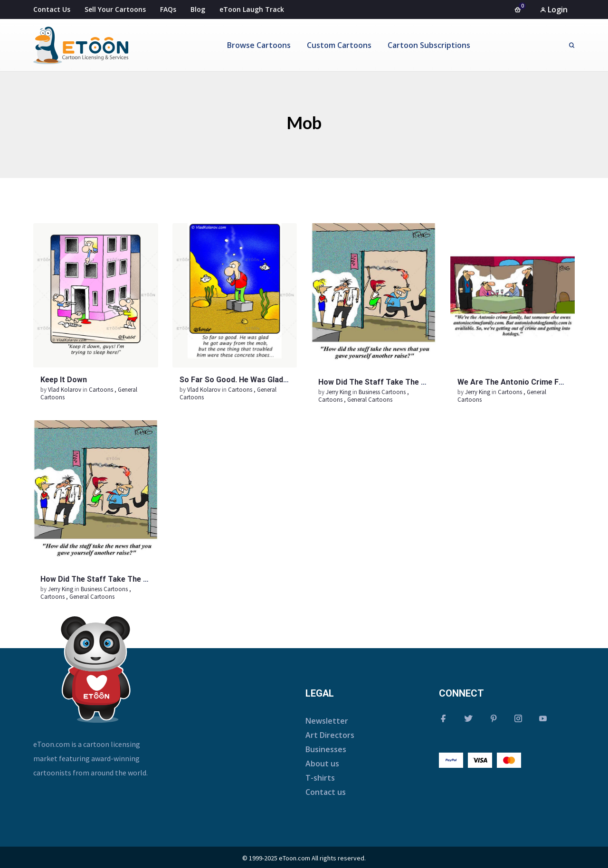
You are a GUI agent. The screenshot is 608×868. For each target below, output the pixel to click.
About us (322, 764)
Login (554, 9)
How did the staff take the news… (382, 382)
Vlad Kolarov (65, 390)
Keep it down (64, 380)
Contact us (326, 792)
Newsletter (327, 721)
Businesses (326, 749)
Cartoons (101, 390)
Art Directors (330, 735)
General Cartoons (370, 400)
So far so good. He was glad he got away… (258, 380)
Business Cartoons (382, 392)
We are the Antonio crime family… (520, 382)
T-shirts (320, 778)
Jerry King (339, 392)
